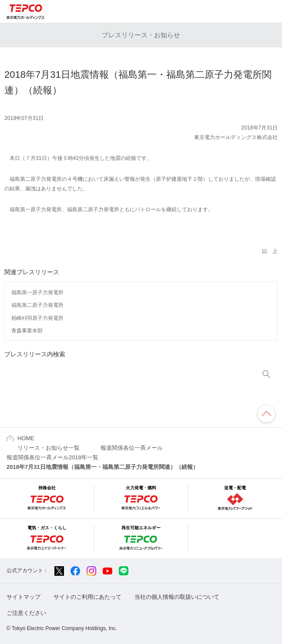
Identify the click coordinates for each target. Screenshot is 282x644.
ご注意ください (26, 613)
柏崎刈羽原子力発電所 (37, 318)
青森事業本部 (27, 331)
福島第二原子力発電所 (37, 305)
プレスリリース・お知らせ (141, 35)
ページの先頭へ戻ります (266, 414)
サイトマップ (23, 597)
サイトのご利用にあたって (87, 597)
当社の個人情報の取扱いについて (177, 597)
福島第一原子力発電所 (37, 292)
